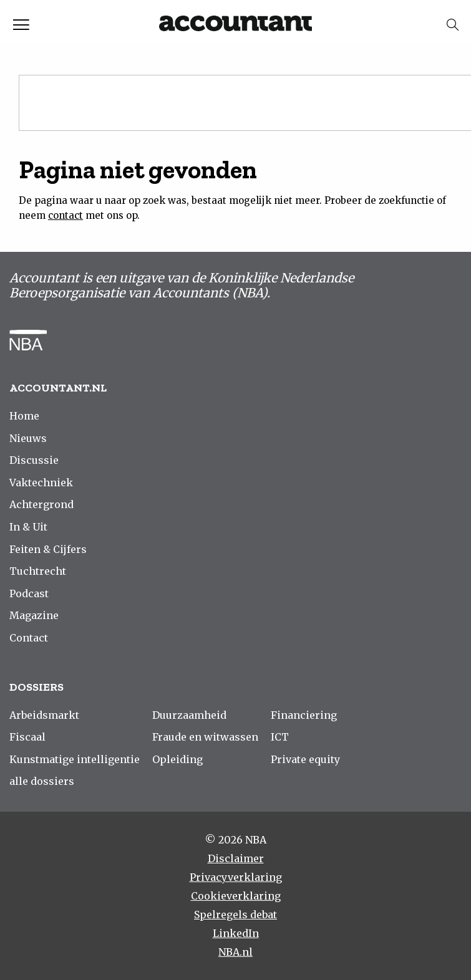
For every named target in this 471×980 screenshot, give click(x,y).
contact (66, 215)
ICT (280, 737)
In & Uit (28, 527)
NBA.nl (235, 952)
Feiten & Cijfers (48, 549)
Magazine (34, 615)
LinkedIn (236, 933)
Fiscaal (27, 737)
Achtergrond (41, 504)
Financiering (304, 715)
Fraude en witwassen (205, 737)
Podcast (29, 593)
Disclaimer (236, 858)
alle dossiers (42, 781)
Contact (29, 638)
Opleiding (177, 759)
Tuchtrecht (38, 571)
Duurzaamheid (189, 715)
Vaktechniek (41, 483)
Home (24, 416)
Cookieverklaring (236, 896)
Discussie (34, 460)
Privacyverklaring (236, 877)
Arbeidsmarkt (44, 715)
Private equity (305, 759)
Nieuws (28, 438)
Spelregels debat (235, 915)
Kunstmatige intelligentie (75, 759)
